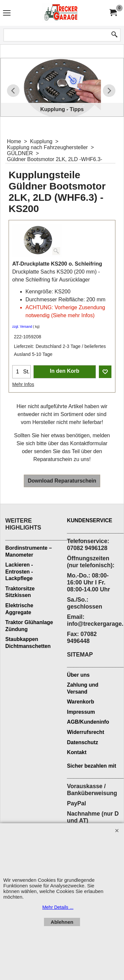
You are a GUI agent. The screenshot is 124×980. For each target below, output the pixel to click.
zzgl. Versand (22, 327)
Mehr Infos (23, 384)
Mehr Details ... (58, 907)
